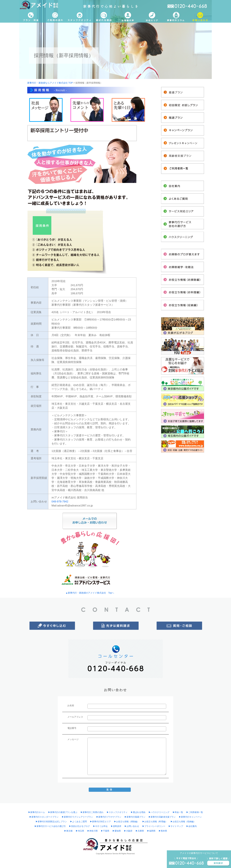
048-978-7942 (60, 502)
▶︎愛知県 (117, 831)
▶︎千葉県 (105, 831)
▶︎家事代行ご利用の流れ (92, 812)
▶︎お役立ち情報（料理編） (155, 822)
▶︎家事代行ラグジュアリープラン (77, 817)
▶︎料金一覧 (178, 812)
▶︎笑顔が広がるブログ (79, 826)
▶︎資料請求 (116, 826)
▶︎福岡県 (151, 831)
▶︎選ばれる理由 (138, 812)
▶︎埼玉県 (80, 831)
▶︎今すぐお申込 (100, 826)
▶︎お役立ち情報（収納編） (183, 822)
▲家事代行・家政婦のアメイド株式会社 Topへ (90, 593)
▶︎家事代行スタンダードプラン (44, 817)
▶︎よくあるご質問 (78, 822)
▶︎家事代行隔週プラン (135, 817)
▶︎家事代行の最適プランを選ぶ (63, 812)
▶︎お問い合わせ (132, 826)
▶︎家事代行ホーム (37, 812)
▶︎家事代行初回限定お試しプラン (51, 822)
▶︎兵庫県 (140, 831)
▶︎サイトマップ (176, 826)
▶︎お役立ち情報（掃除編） (127, 822)
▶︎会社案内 (191, 826)
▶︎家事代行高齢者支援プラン (162, 817)
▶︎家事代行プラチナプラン (109, 817)
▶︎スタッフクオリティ (117, 812)
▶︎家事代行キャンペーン (190, 817)
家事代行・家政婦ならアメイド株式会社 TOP (50, 83)
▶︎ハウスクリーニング (159, 812)
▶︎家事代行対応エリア (100, 822)
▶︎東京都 (68, 831)
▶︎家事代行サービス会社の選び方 (50, 826)
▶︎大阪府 (128, 831)
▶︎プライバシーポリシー (154, 826)
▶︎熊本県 (163, 831)
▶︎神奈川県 (92, 831)
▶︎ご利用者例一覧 (195, 812)
